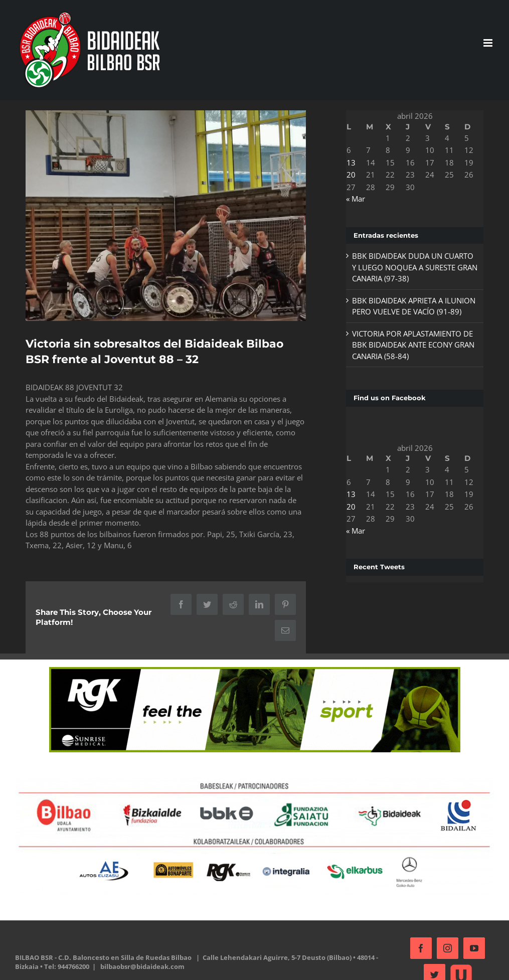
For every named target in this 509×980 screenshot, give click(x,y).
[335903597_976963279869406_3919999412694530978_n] (164, 214)
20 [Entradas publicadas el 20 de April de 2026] (348, 175)
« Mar (353, 199)
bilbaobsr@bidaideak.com (142, 963)
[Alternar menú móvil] (484, 43)
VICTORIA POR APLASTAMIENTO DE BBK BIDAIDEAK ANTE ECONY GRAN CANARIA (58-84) (410, 345)
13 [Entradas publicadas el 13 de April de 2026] (348, 162)
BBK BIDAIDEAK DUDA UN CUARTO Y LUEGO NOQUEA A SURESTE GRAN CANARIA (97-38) (410, 267)
